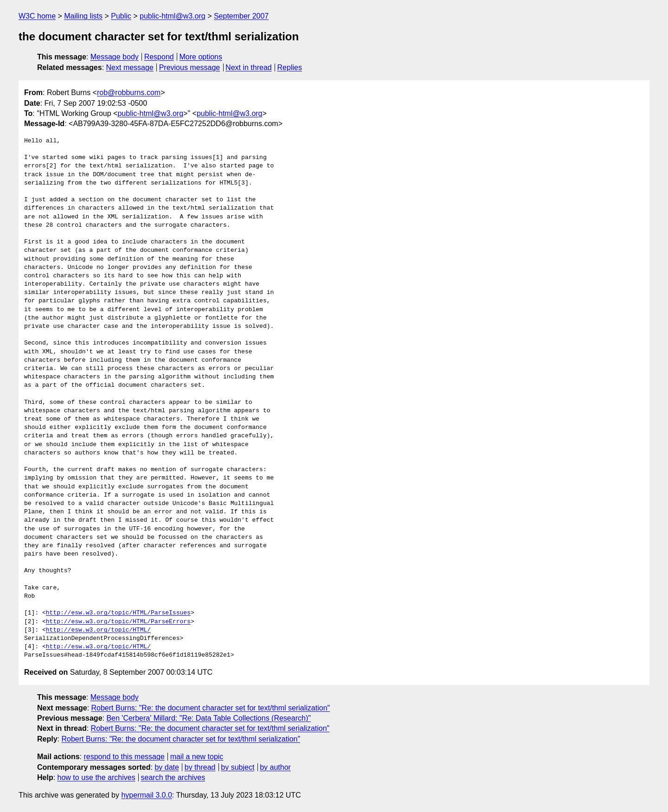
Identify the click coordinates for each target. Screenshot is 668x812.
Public (121, 16)
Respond (159, 57)
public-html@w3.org (173, 16)
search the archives (173, 777)
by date (167, 767)
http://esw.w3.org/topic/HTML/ (98, 630)
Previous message (190, 67)
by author (275, 767)
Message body (115, 57)
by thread (200, 767)
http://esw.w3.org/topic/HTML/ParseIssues (118, 613)
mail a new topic (197, 757)
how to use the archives (96, 777)
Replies (290, 67)
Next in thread (249, 67)
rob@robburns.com (129, 93)
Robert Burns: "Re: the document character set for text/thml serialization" (211, 708)
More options (201, 57)
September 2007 (241, 16)
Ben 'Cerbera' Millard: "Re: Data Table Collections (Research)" (208, 718)
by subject (238, 767)
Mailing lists (83, 16)
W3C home (37, 16)
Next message (130, 67)
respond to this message (124, 757)
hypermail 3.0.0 (146, 795)
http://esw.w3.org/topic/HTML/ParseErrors (118, 622)
